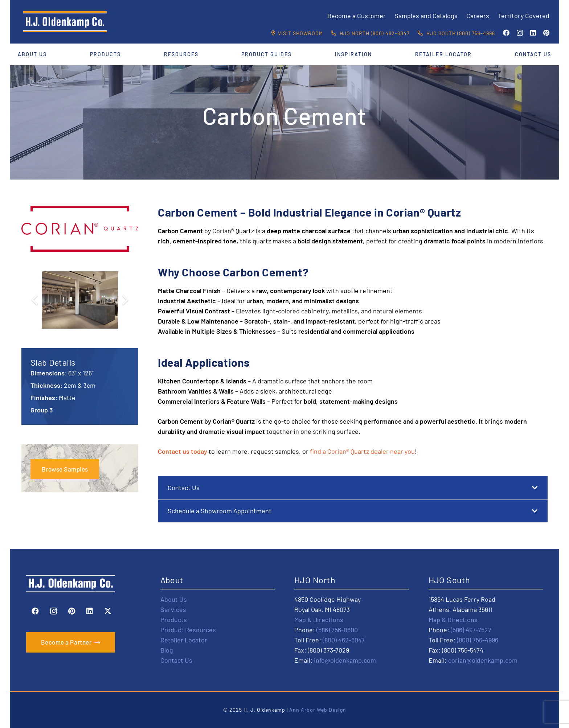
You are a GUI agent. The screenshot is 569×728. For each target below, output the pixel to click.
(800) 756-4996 (478, 640)
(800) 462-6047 (344, 640)
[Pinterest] (546, 33)
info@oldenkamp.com (345, 660)
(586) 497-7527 (471, 630)
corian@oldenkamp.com (483, 660)
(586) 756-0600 (337, 630)
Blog (167, 650)
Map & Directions (319, 620)
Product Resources (188, 630)
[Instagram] (520, 33)
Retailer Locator (184, 640)
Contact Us (176, 660)
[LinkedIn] (533, 33)
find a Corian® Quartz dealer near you (362, 451)
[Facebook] (506, 33)
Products (174, 620)
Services (173, 609)
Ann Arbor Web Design (318, 710)
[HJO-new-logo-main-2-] (65, 22)
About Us (174, 599)
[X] (108, 611)
